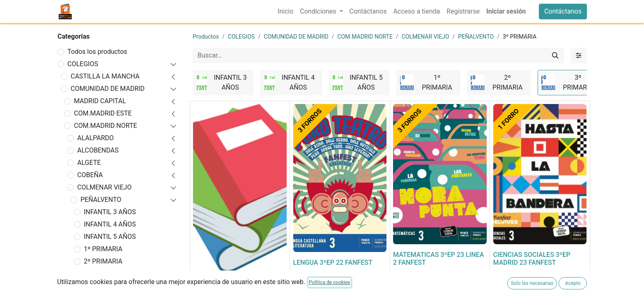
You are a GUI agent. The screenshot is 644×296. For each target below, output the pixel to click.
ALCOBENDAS (98, 150)
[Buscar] (555, 55)
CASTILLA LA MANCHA (105, 76)
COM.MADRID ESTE (103, 113)
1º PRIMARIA (103, 249)
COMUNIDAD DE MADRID (108, 89)
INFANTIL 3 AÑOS (110, 212)
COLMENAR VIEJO (104, 187)
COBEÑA (90, 175)
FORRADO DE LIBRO (223, 283)
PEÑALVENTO (101, 200)
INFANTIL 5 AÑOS (110, 237)
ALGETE (89, 163)
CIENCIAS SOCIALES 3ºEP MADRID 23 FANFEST (532, 259)
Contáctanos (563, 11)
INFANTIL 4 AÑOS (110, 224)
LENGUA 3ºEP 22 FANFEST (333, 262)
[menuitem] (285, 12)
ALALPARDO (95, 138)
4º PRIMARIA (103, 286)
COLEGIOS (83, 64)
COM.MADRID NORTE (106, 126)
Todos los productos (97, 52)
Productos (206, 37)
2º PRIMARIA (103, 261)
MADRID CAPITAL (100, 101)
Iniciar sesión (506, 11)
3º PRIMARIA (103, 274)
